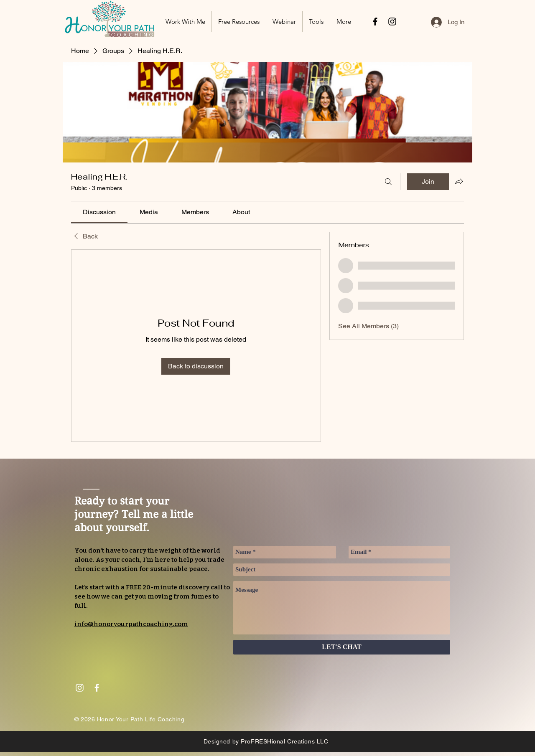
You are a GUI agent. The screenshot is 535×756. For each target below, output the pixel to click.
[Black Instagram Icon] (392, 22)
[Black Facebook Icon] (375, 22)
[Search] (388, 182)
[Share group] (459, 181)
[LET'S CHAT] (342, 647)
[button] (239, 22)
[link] (99, 212)
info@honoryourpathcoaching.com (131, 624)
